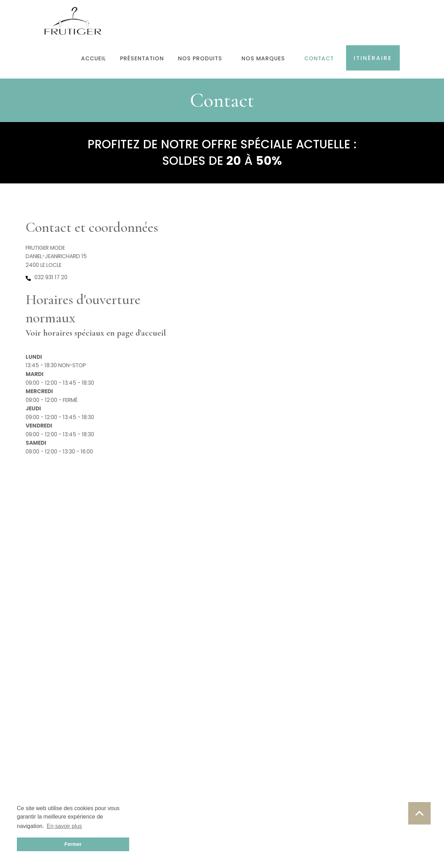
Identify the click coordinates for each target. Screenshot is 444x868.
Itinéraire (373, 58)
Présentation (142, 58)
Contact (319, 58)
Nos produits (200, 58)
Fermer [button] (73, 844)
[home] (73, 17)
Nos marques (263, 58)
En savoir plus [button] (64, 826)
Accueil (94, 58)
